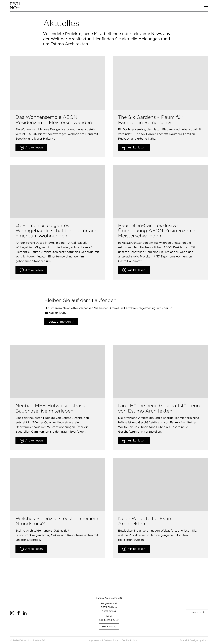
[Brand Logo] (15, 6)
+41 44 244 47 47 (109, 620)
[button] (109, 627)
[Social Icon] (12, 613)
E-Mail (109, 616)
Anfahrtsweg (109, 611)
